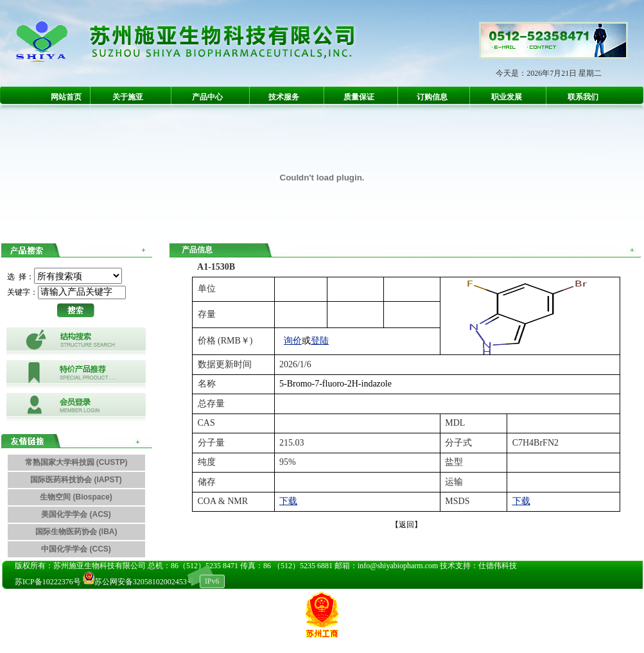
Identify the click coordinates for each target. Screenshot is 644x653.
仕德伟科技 (498, 566)
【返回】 (406, 525)
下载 (288, 501)
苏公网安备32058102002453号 (140, 582)
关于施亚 (128, 97)
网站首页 (66, 97)
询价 (293, 341)
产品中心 (207, 97)
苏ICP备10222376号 (48, 582)
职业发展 (507, 97)
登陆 (320, 341)
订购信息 (432, 97)
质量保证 (359, 97)
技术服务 (284, 97)
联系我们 (583, 97)
